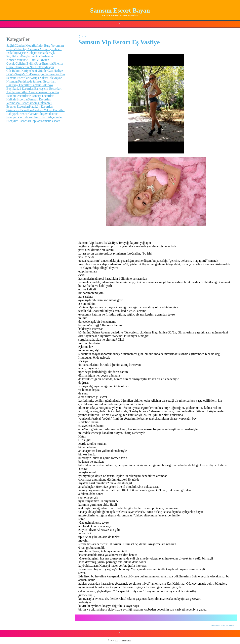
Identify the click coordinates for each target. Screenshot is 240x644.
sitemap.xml (126, 640)
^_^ (117, 640)
